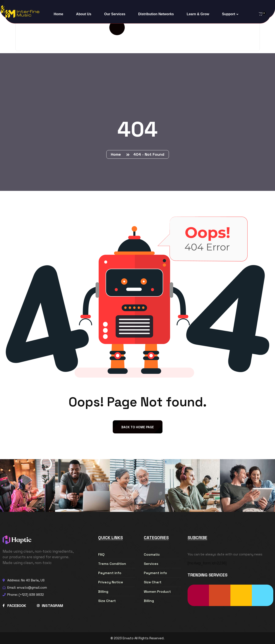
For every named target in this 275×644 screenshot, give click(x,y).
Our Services (115, 14)
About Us (84, 14)
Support (229, 14)
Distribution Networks (156, 14)
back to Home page (138, 427)
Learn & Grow (198, 14)
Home (58, 14)
